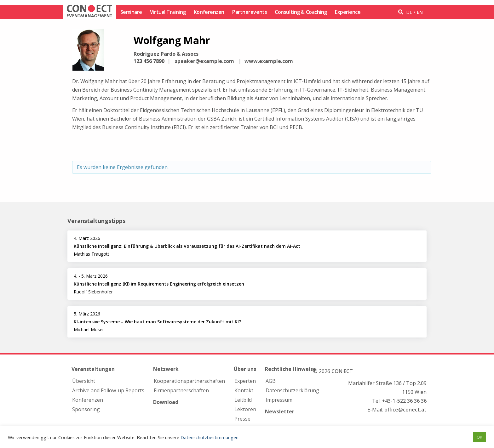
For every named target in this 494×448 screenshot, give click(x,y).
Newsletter (280, 411)
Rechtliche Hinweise (290, 369)
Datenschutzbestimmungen (210, 437)
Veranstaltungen (93, 369)
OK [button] (480, 437)
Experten (245, 381)
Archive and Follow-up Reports (108, 390)
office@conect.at (405, 410)
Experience (348, 12)
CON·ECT (342, 371)
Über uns (245, 369)
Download (166, 402)
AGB (271, 381)
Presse (242, 419)
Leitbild (243, 400)
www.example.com (269, 61)
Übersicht (84, 381)
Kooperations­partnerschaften (189, 381)
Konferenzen (209, 12)
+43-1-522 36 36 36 (404, 401)
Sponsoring (86, 409)
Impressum (279, 400)
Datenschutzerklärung (292, 390)
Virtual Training (168, 12)
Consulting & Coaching (301, 12)
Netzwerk (166, 369)
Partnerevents (250, 12)
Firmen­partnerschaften (181, 390)
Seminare (131, 12)
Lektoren (245, 409)
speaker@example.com (204, 61)
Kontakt (244, 390)
